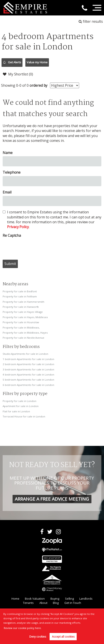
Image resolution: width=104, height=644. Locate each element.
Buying (55, 599)
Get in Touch (73, 603)
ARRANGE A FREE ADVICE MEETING (52, 499)
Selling (69, 599)
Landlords (86, 599)
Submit (10, 264)
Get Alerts (12, 62)
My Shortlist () (18, 74)
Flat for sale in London (16, 411)
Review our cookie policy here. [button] (23, 628)
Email (7, 192)
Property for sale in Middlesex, (21, 328)
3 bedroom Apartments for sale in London (28, 369)
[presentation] (36, 248)
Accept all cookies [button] (63, 637)
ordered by (39, 85)
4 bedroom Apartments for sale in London (28, 375)
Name (8, 153)
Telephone (12, 172)
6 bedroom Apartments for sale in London (28, 385)
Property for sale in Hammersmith (23, 302)
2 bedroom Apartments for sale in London (28, 364)
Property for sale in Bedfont (20, 291)
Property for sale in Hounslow (21, 322)
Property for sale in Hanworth (21, 307)
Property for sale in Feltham (20, 296)
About (43, 603)
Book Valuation (35, 599)
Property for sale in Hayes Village (23, 312)
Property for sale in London (19, 401)
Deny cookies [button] (38, 637)
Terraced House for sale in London (24, 416)
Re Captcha (12, 235)
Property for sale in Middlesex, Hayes (25, 333)
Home (15, 599)
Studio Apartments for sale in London (25, 354)
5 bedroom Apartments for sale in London (28, 380)
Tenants (28, 603)
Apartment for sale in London (21, 406)
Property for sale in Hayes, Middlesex (25, 317)
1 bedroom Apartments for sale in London (28, 359)
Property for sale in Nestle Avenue (23, 338)
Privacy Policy (18, 227)
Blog (56, 603)
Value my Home (37, 62)
